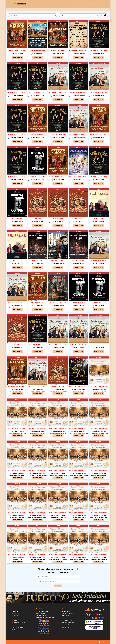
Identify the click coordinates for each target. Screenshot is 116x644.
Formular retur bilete (67, 620)
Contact (100, 4)
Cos (94, 4)
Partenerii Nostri (66, 627)
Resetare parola (17, 618)
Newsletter (16, 625)
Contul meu (16, 616)
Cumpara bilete (17, 57)
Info (78, 4)
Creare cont (16, 613)
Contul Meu (86, 4)
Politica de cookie (66, 616)
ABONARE (58, 586)
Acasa (73, 4)
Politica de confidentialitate (68, 613)
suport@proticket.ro (42, 615)
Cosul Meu (16, 611)
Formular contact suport (68, 623)
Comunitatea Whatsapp (19, 623)
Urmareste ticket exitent (68, 625)
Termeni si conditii (66, 611)
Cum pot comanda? (18, 627)
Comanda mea (17, 620)
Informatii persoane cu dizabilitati (70, 618)
